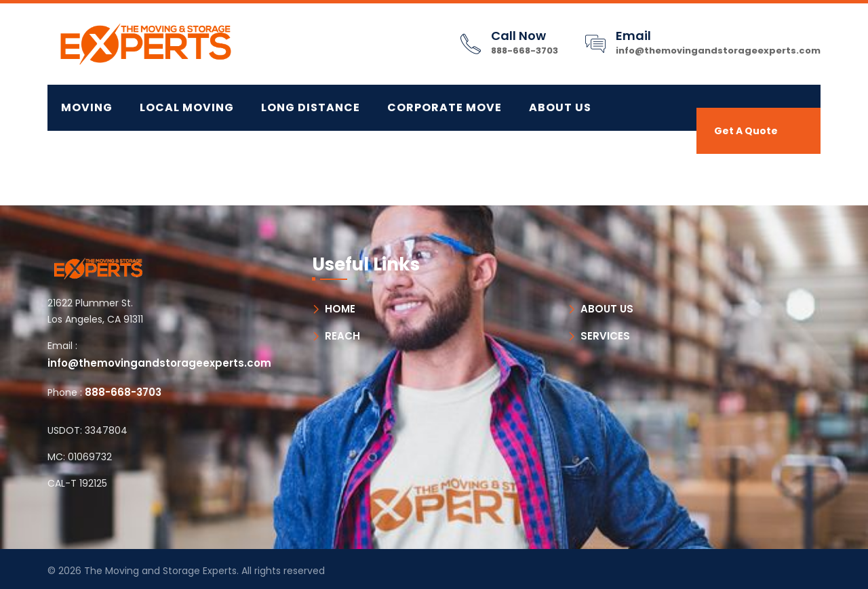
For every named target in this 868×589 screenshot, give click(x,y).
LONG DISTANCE (311, 107)
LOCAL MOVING (187, 107)
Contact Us (102, 154)
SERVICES (605, 336)
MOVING (87, 107)
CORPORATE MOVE (445, 107)
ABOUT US (607, 309)
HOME (340, 309)
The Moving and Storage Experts (160, 571)
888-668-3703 (525, 50)
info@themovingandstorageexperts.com (718, 50)
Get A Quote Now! (746, 139)
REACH (342, 336)
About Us (560, 107)
